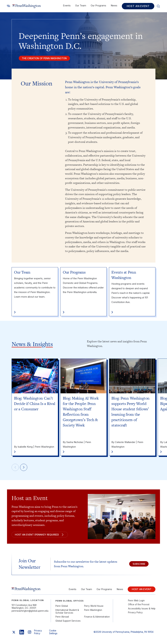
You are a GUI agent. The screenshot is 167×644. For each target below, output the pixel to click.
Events (67, 6)
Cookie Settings (53, 634)
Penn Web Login (136, 603)
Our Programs (98, 6)
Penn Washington (93, 612)
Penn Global (62, 608)
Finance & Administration (97, 619)
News (114, 6)
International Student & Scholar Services (67, 614)
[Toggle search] (8, 6)
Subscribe (137, 566)
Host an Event (138, 6)
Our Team (81, 6)
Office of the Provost (139, 607)
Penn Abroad (62, 619)
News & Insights (32, 345)
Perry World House (94, 608)
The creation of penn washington (46, 59)
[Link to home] (27, 6)
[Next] (25, 469)
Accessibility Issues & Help (142, 611)
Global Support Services (68, 623)
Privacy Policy (135, 615)
